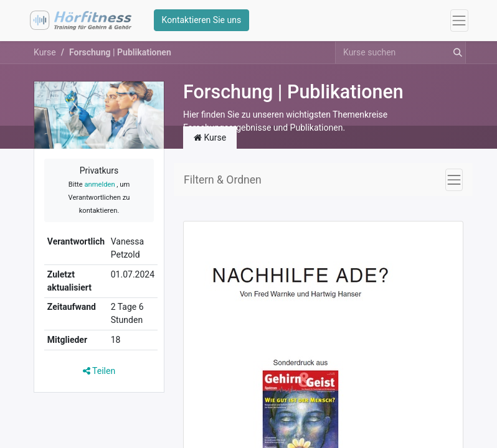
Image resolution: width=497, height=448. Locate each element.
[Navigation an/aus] (454, 180)
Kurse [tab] (210, 138)
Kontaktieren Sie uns (202, 21)
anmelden (99, 186)
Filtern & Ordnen (223, 180)
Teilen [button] (99, 371)
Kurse (45, 53)
